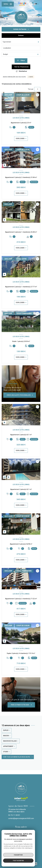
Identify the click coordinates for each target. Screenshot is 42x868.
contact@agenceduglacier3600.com (21, 818)
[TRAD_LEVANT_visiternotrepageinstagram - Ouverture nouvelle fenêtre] (21, 833)
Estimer (21, 35)
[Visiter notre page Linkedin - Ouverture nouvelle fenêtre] (26, 833)
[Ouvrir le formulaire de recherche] (21, 61)
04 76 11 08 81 (14, 815)
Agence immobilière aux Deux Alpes (14, 77)
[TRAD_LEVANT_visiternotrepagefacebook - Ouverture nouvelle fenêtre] (16, 833)
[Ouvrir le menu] (8, 4)
